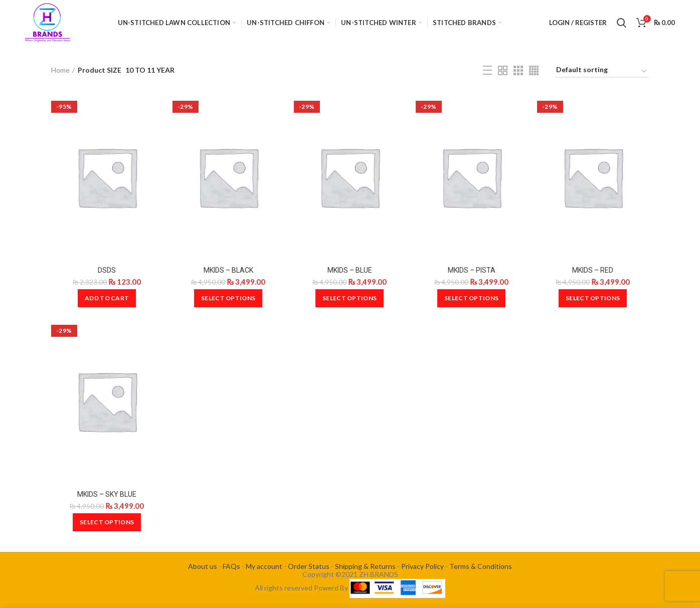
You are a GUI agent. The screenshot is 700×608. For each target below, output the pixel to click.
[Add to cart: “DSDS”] (107, 298)
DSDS (107, 270)
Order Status (309, 566)
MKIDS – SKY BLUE (107, 494)
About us (203, 566)
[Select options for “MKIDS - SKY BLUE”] (107, 522)
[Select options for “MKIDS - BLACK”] (228, 298)
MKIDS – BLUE (350, 270)
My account (264, 566)
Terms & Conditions (481, 566)
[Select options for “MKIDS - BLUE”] (349, 298)
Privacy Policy (422, 566)
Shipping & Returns (365, 566)
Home (60, 70)
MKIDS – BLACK (228, 270)
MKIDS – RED (593, 270)
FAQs (231, 566)
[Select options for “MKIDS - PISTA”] (471, 298)
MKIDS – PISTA (472, 270)
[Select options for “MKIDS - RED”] (593, 298)
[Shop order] (602, 71)
